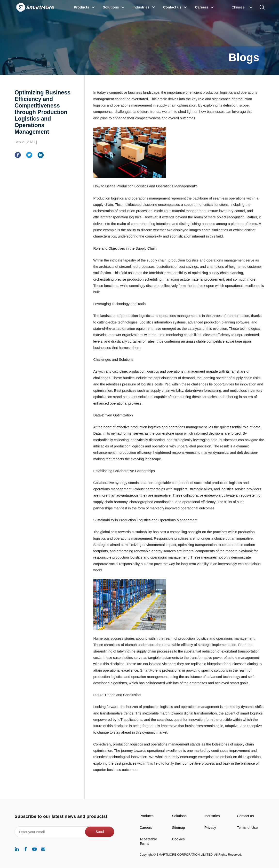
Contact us (245, 816)
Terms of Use (247, 828)
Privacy (210, 828)
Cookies (178, 839)
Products (147, 816)
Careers (146, 828)
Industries (212, 816)
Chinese (238, 7)
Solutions (179, 816)
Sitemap (178, 828)
